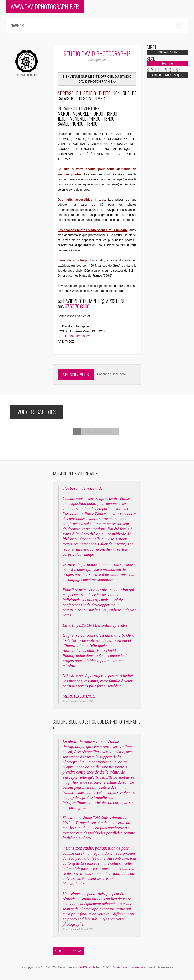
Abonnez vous (76, 374)
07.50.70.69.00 (77, 306)
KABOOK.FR (87, 967)
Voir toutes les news (68, 951)
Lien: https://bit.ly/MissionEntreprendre (95, 625)
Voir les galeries (37, 412)
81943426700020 (80, 336)
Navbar (17, 25)
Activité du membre (130, 967)
